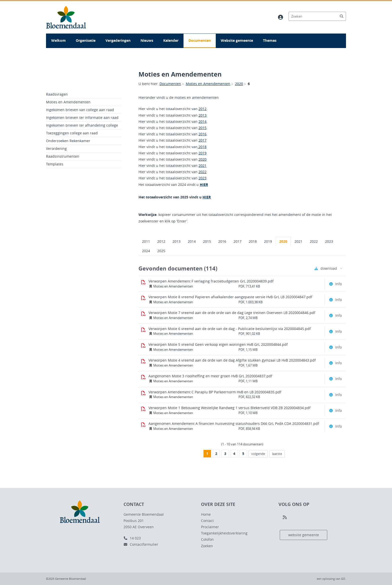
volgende (257, 454)
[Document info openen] (336, 284)
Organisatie (86, 40)
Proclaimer (210, 527)
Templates (55, 164)
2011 (146, 241)
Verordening (56, 149)
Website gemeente (237, 40)
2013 (202, 115)
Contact (207, 521)
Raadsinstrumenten (63, 156)
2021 (202, 166)
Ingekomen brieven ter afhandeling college (82, 125)
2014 (202, 121)
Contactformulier (141, 544)
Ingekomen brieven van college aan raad (80, 110)
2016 (202, 134)
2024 (146, 251)
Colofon (207, 539)
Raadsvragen (57, 94)
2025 (161, 251)
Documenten (200, 40)
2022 (202, 172)
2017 (202, 140)
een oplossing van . (331, 579)
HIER (204, 185)
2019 (202, 153)
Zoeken (207, 546)
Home (206, 514)
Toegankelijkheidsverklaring (224, 533)
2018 (202, 147)
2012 (202, 109)
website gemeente (304, 535)
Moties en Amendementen (208, 84)
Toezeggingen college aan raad (72, 133)
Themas (270, 40)
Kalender (171, 40)
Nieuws (147, 40)
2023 (202, 178)
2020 (239, 84)
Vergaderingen (118, 40)
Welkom (58, 40)
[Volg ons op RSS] (285, 517)
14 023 (132, 538)
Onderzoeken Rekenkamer (68, 141)
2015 (202, 128)
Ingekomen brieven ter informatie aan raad (82, 117)
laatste (276, 454)
